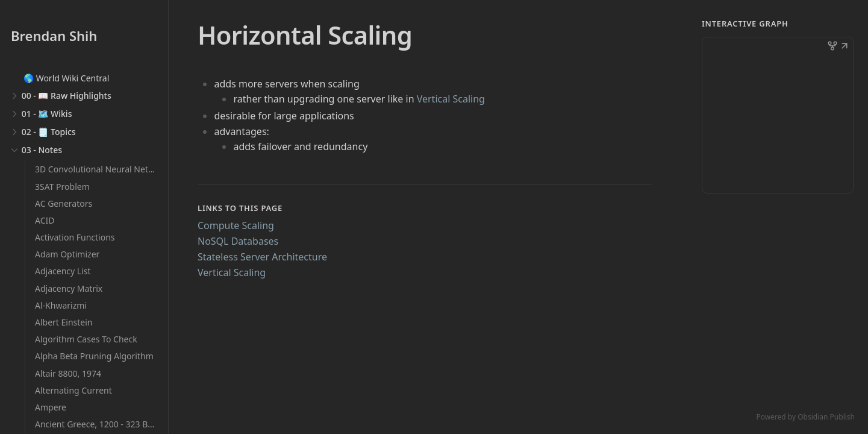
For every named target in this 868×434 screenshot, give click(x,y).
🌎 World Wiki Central (66, 78)
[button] (845, 47)
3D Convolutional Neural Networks (103, 169)
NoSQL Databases (238, 241)
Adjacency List (63, 271)
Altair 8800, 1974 (68, 373)
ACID (45, 220)
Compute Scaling (236, 225)
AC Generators (64, 203)
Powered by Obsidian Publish (805, 417)
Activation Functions (75, 237)
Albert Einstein (64, 322)
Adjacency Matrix (69, 288)
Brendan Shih (54, 36)
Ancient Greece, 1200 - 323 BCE (96, 424)
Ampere (51, 407)
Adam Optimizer (67, 254)
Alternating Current (73, 390)
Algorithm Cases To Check (86, 339)
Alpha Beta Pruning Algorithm (94, 356)
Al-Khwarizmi (61, 305)
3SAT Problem (62, 187)
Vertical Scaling (451, 99)
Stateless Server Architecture (262, 257)
